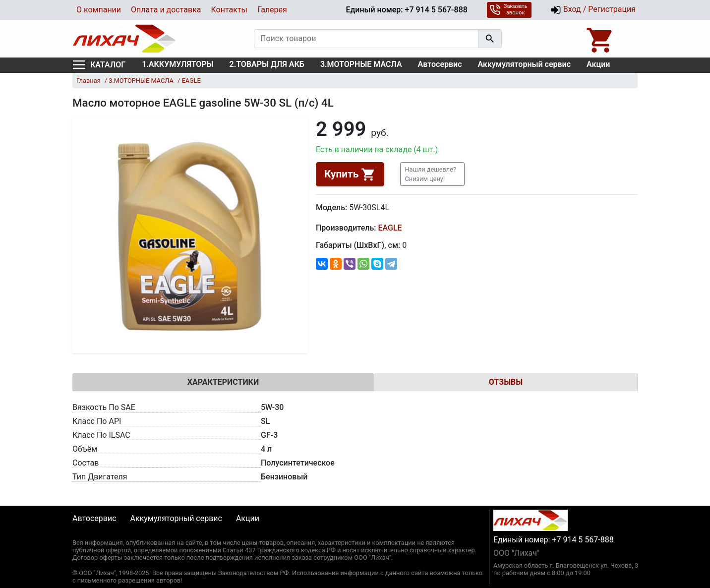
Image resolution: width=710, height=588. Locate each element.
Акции (598, 64)
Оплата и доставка (166, 10)
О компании (99, 10)
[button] (432, 174)
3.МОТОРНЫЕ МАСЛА (361, 64)
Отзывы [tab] (506, 382)
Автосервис (440, 64)
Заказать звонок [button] (508, 9)
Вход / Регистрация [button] (593, 10)
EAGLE (390, 228)
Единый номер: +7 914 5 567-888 (406, 10)
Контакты (229, 10)
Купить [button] (350, 175)
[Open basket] (600, 39)
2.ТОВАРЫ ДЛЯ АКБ (267, 64)
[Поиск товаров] (366, 39)
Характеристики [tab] (223, 382)
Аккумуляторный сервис (525, 64)
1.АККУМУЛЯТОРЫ (177, 64)
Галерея (272, 10)
